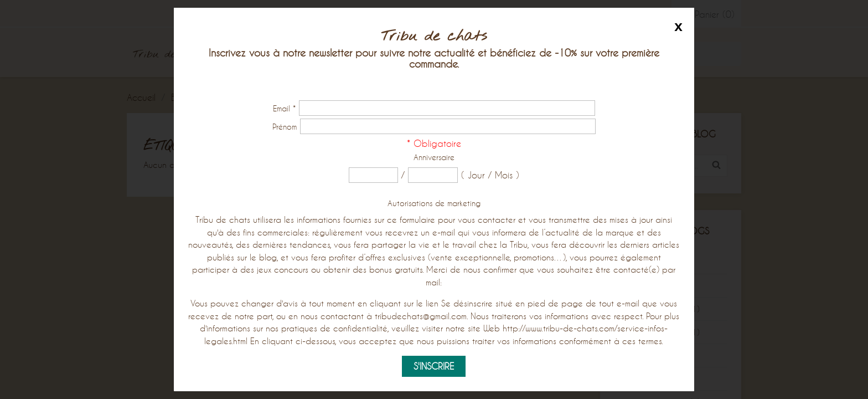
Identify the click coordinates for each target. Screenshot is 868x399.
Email (284, 108)
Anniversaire (434, 157)
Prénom (285, 127)
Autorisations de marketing (434, 203)
